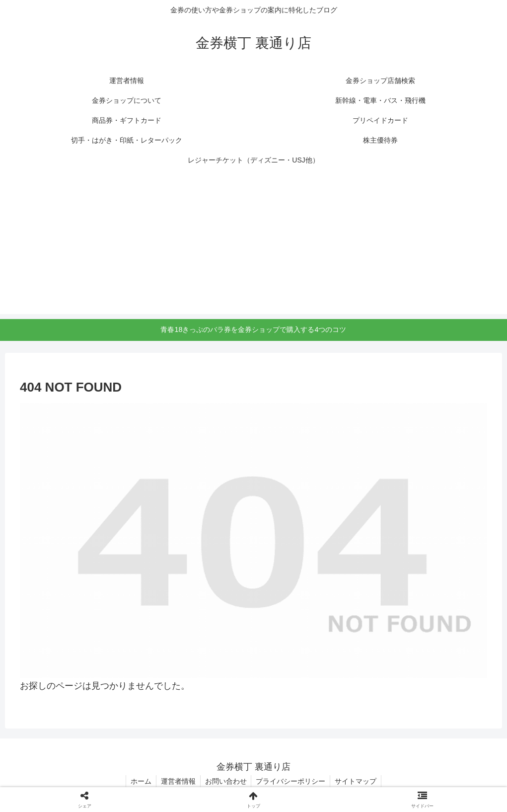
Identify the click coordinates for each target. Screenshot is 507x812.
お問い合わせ (226, 781)
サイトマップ (358, 781)
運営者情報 (177, 781)
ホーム (139, 781)
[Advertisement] (253, 244)
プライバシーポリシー (292, 781)
